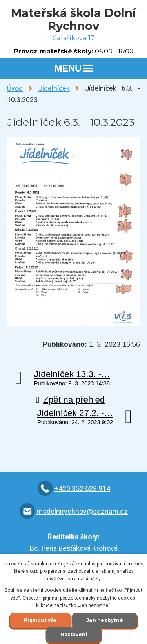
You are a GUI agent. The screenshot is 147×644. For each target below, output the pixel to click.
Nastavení (74, 634)
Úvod (15, 88)
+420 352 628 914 (82, 489)
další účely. (90, 579)
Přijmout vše (40, 620)
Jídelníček (54, 88)
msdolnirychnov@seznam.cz (82, 511)
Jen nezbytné (105, 620)
